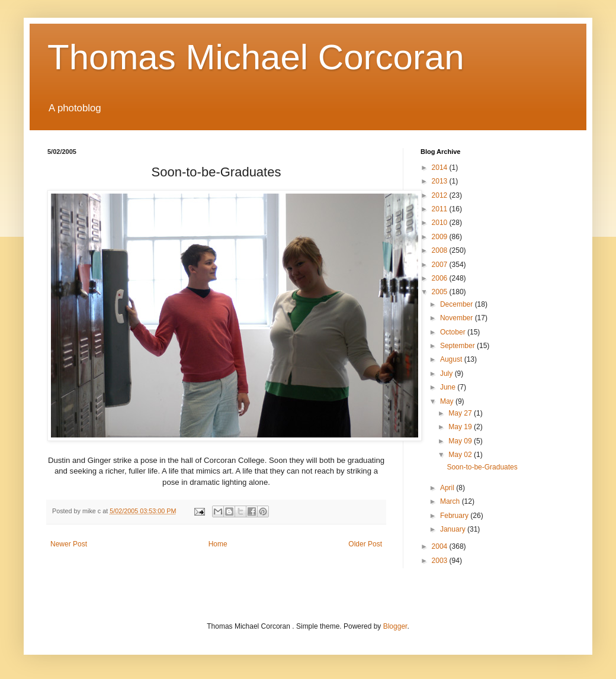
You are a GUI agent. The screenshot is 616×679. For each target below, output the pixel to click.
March (451, 501)
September (458, 346)
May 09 (461, 441)
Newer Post (69, 544)
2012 (441, 195)
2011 (441, 209)
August (452, 359)
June (449, 387)
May (448, 401)
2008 (441, 250)
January (454, 529)
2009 (441, 237)
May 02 (461, 455)
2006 (441, 278)
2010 (441, 223)
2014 (441, 168)
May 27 (461, 413)
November (458, 318)
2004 (441, 546)
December (458, 304)
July (447, 374)
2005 (441, 292)
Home (218, 544)
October (454, 332)
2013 (441, 181)
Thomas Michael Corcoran (256, 57)
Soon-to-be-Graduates (482, 467)
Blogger (395, 626)
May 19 (461, 427)
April (448, 488)
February (455, 516)
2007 (441, 265)
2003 (441, 561)
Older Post (365, 544)
